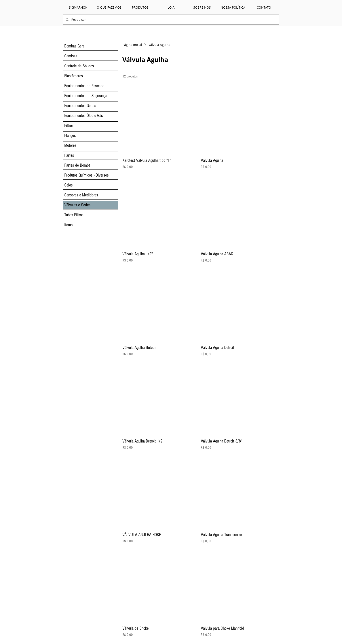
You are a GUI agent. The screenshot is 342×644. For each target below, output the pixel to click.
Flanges (70, 136)
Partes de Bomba (77, 165)
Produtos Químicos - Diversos (86, 175)
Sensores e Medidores (81, 195)
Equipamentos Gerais (80, 106)
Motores (70, 145)
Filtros (69, 126)
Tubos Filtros (74, 215)
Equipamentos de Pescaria (84, 86)
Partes (69, 155)
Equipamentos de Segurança (86, 96)
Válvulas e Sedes (77, 205)
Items (68, 225)
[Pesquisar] (170, 20)
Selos (68, 185)
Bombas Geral (75, 46)
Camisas (71, 56)
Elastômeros (74, 76)
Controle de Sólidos (79, 66)
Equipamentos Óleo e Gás (84, 116)
